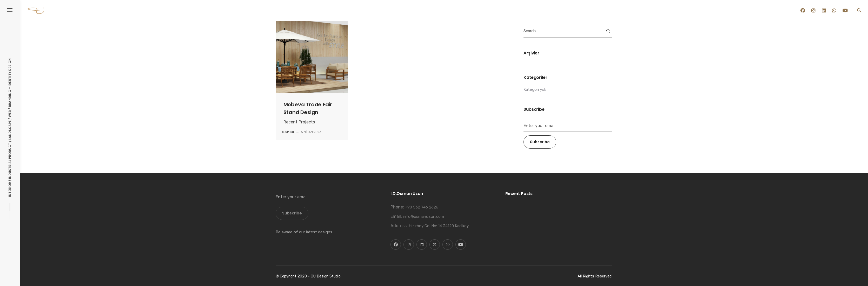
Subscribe (540, 142)
